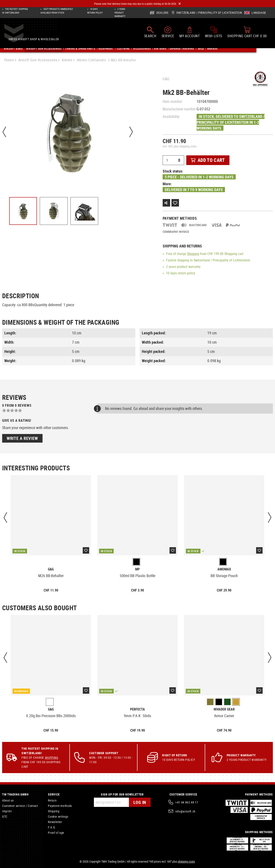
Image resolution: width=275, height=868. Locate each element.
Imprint (7, 811)
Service (54, 794)
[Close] (180, 4)
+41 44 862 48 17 (187, 802)
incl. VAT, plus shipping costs (180, 146)
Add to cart (208, 160)
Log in (140, 802)
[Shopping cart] (247, 33)
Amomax (224, 569)
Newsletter (55, 822)
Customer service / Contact (20, 806)
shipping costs (186, 861)
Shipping (193, 254)
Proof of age (56, 833)
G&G (166, 79)
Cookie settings (58, 816)
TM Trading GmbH (15, 794)
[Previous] (4, 132)
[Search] (150, 33)
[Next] (131, 132)
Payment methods (60, 806)
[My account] (189, 33)
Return (52, 800)
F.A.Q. (52, 827)
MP (137, 569)
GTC (5, 816)
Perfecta (137, 709)
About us (8, 800)
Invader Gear (224, 709)
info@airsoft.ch (185, 811)
